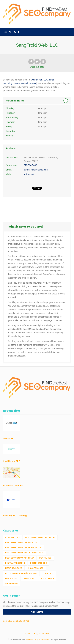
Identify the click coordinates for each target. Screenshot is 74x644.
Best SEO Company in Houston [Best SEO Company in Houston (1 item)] (21, 543)
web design (37, 80)
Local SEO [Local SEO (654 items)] (48, 573)
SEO (46, 80)
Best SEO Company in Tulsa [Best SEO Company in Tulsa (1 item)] (20, 558)
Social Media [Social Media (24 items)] (47, 578)
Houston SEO (44, 639)
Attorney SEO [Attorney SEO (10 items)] (13, 537)
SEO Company (32, 639)
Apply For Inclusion (42, 633)
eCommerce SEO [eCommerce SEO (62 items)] (39, 563)
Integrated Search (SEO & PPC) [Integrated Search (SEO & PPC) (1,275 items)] (21, 573)
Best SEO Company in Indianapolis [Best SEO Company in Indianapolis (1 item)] (23, 548)
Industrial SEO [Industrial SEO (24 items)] (35, 568)
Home (27, 633)
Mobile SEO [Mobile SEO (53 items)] (29, 578)
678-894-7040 (30, 165)
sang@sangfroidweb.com (36, 170)
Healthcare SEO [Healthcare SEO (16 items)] (14, 568)
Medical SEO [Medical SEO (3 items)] (12, 578)
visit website (29, 174)
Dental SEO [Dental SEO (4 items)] (45, 558)
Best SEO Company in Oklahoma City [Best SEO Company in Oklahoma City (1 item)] (24, 553)
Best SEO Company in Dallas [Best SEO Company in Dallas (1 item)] (40, 537)
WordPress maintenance (25, 83)
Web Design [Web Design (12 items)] (11, 584)
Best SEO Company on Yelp (16, 621)
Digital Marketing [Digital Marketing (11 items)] (15, 563)
